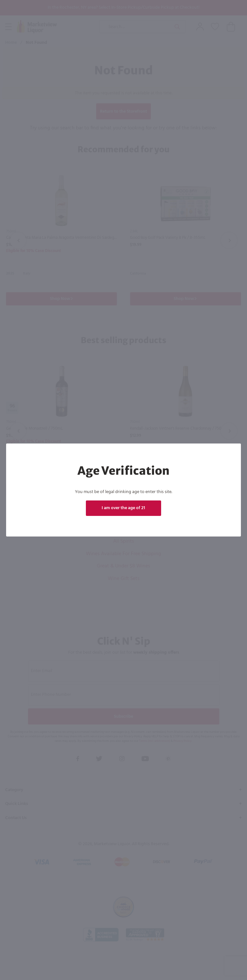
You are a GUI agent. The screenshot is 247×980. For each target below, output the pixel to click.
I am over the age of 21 (124, 508)
